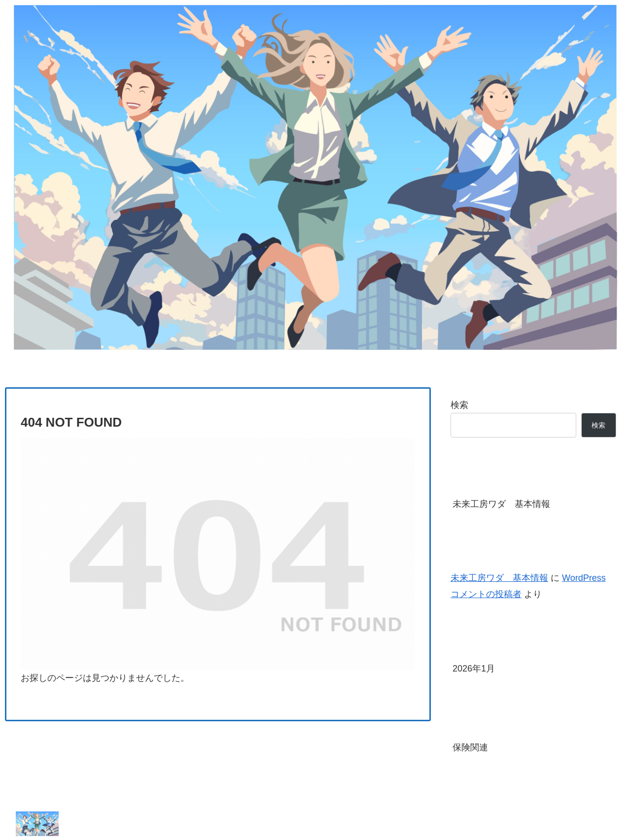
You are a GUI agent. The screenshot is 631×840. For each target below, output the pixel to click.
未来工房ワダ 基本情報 (501, 504)
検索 (459, 405)
